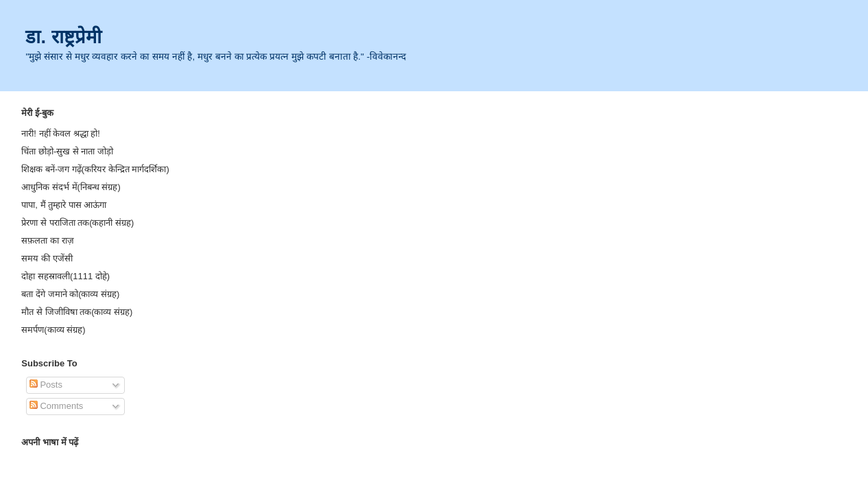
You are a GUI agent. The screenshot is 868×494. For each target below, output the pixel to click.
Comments (56, 406)
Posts (46, 385)
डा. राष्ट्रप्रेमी (63, 37)
